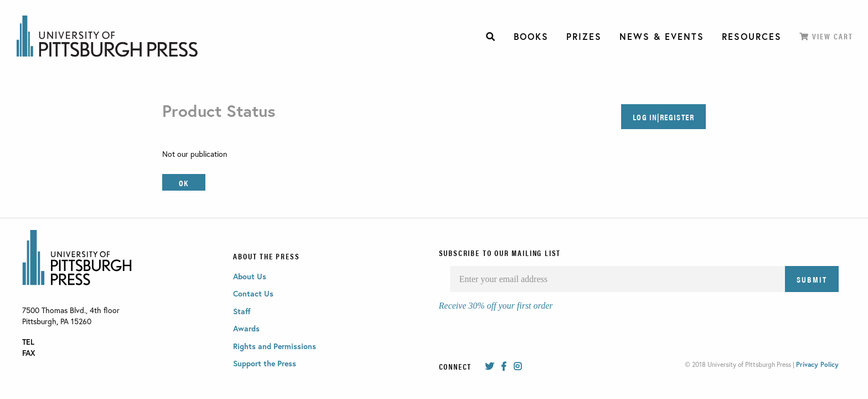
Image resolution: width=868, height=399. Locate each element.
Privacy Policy (817, 364)
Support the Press (265, 363)
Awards (246, 328)
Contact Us (253, 293)
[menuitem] (491, 37)
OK (184, 183)
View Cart (826, 36)
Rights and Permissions (275, 346)
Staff (242, 311)
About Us (250, 276)
